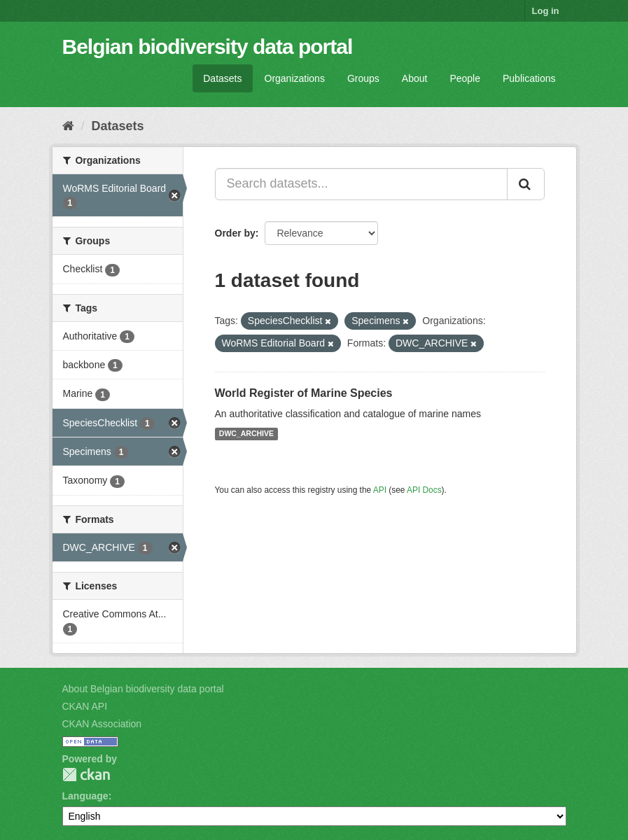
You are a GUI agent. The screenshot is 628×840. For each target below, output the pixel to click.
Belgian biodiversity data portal (208, 47)
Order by (235, 233)
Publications (529, 78)
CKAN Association (102, 724)
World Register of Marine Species (304, 393)
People (465, 78)
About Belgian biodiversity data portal (143, 689)
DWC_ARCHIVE (246, 434)
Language (85, 796)
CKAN (86, 775)
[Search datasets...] (361, 184)
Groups (363, 78)
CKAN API (85, 706)
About (415, 78)
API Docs (424, 490)
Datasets (222, 78)
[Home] (68, 126)
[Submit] (526, 184)
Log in (546, 11)
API (380, 490)
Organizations (295, 78)
